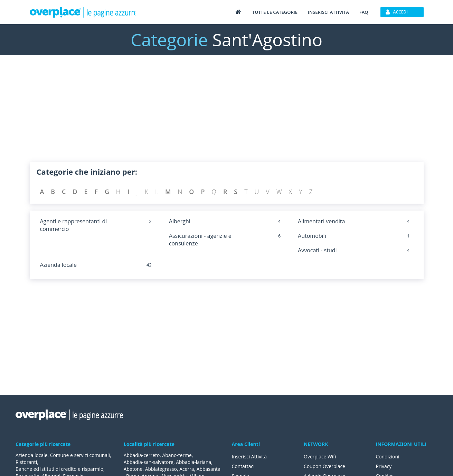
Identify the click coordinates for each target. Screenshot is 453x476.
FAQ (364, 12)
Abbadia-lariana (194, 462)
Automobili (312, 236)
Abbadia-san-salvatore (149, 462)
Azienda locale (59, 265)
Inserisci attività (328, 12)
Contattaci (243, 466)
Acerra (187, 469)
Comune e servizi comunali (80, 455)
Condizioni (388, 456)
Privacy (384, 466)
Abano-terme (177, 455)
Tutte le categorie (275, 12)
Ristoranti (26, 462)
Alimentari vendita (321, 221)
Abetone (133, 469)
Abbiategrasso (161, 469)
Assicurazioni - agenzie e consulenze (200, 240)
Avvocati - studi (317, 250)
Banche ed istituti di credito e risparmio (60, 469)
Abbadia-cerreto (142, 455)
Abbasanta (209, 469)
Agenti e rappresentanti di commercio (74, 225)
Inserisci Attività (250, 456)
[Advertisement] (227, 114)
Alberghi (180, 221)
